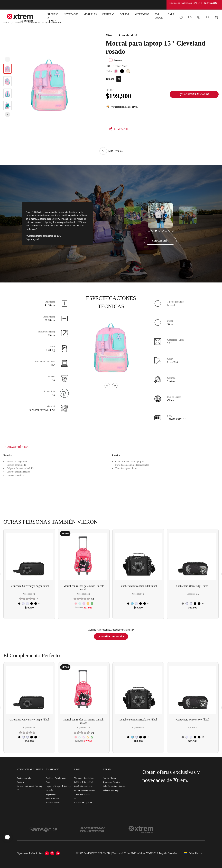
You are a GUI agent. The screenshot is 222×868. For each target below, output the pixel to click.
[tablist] (111, 447)
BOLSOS (124, 14)
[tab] (18, 447)
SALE (171, 14)
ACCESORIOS (142, 14)
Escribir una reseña (115, 637)
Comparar (116, 60)
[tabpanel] (111, 481)
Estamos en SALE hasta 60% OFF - (194, 3)
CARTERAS (108, 14)
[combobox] (193, 853)
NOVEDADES (71, 14)
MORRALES (90, 14)
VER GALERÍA (160, 241)
